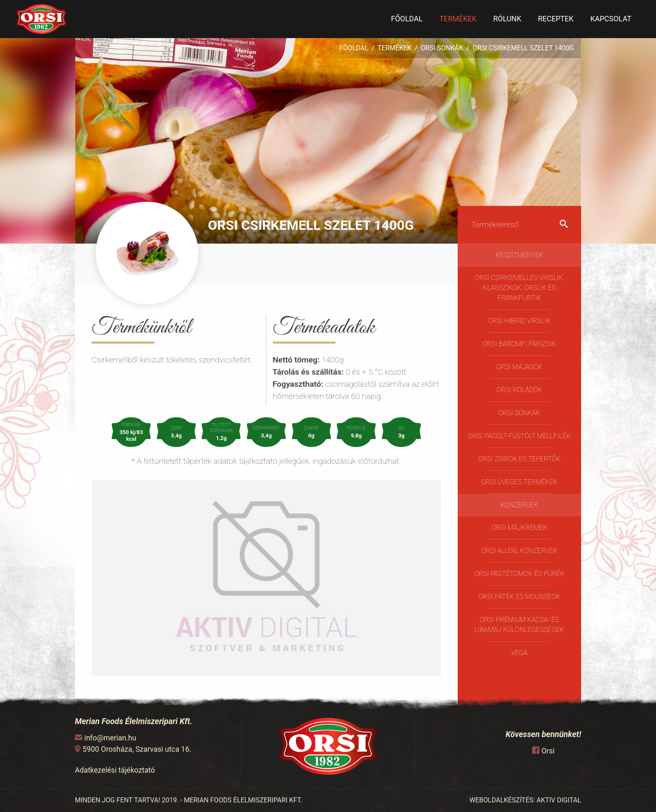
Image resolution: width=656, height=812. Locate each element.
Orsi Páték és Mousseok (519, 597)
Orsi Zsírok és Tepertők (519, 459)
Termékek (458, 19)
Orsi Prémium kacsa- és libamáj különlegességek (520, 625)
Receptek (556, 19)
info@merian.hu (110, 738)
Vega (519, 653)
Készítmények (519, 255)
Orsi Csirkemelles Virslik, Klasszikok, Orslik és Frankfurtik (519, 288)
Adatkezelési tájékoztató (115, 770)
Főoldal (407, 19)
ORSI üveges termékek (519, 482)
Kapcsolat (611, 19)
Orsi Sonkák (442, 48)
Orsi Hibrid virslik (519, 321)
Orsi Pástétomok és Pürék (520, 574)
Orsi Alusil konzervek (519, 551)
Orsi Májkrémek (520, 528)
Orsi (548, 751)
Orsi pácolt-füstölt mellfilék (519, 436)
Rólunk (507, 19)
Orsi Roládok (519, 390)
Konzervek (520, 505)
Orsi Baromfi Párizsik (520, 344)
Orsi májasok (519, 367)
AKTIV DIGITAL (559, 800)
